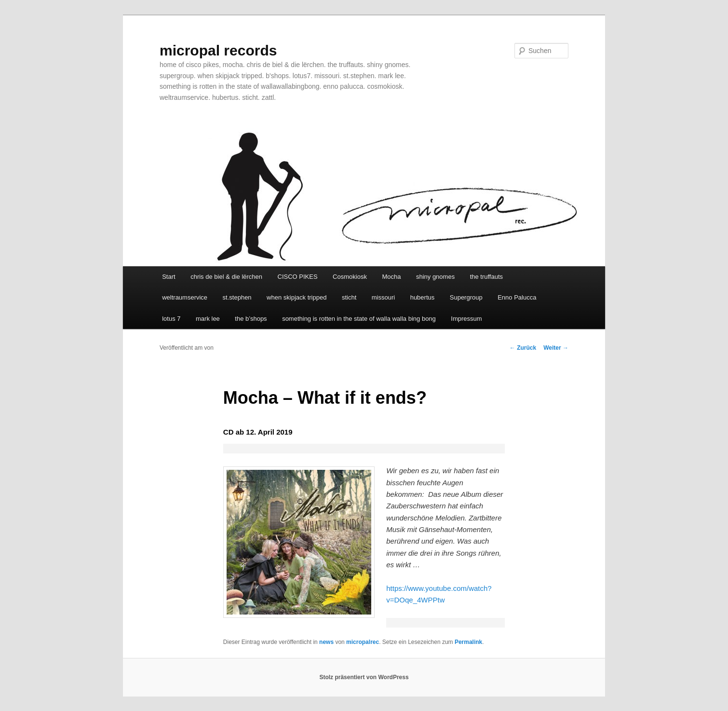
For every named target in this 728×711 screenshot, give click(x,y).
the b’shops (251, 319)
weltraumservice (185, 297)
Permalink (468, 642)
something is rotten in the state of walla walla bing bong (359, 319)
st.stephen (237, 297)
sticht (349, 297)
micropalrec (363, 642)
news (326, 642)
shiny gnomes (435, 277)
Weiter (556, 348)
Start (169, 277)
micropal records (218, 50)
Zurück (523, 348)
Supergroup (466, 297)
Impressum (466, 319)
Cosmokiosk (350, 277)
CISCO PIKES (298, 277)
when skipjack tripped (297, 297)
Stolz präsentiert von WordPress (364, 677)
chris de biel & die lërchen (226, 277)
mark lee (208, 319)
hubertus (423, 297)
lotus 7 (171, 319)
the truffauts (486, 277)
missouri (383, 297)
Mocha (391, 277)
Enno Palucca (517, 297)
